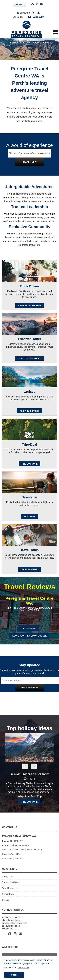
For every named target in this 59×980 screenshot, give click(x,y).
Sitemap (6, 900)
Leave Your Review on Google (29, 636)
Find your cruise (29, 411)
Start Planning (30, 569)
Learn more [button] (23, 967)
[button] (39, 13)
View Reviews (29, 628)
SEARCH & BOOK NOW (29, 306)
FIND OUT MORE (29, 464)
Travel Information (10, 888)
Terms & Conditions (11, 882)
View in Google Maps (12, 858)
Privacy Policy (42, 694)
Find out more (29, 802)
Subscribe (23, 13)
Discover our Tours (30, 358)
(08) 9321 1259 (36, 17)
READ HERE (29, 517)
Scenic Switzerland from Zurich (29, 776)
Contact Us (7, 876)
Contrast (20, 5)
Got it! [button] (14, 975)
